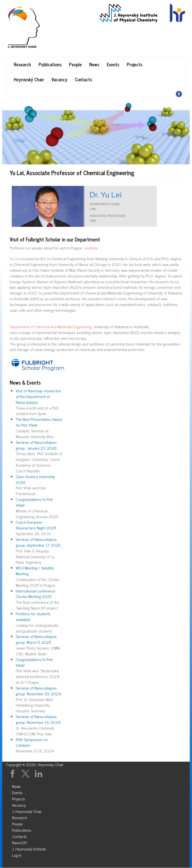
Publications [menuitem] (22, 829)
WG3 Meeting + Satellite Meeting (35, 571)
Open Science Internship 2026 (35, 479)
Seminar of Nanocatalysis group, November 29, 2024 (38, 691)
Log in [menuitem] (17, 854)
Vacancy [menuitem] (19, 804)
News (94, 64)
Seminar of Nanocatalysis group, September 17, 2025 (38, 542)
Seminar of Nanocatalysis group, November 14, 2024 (38, 719)
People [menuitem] (17, 823)
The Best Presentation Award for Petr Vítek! (39, 422)
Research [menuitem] (19, 817)
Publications (50, 64)
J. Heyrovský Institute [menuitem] (29, 848)
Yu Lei (14, 258)
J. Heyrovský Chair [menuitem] (27, 811)
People (75, 64)
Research (22, 64)
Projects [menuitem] (18, 798)
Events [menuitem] (17, 792)
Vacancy (59, 79)
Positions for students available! (33, 616)
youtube (91, 248)
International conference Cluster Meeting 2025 (35, 594)
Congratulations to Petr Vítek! (34, 502)
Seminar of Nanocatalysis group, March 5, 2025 (36, 639)
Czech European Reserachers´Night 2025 (36, 525)
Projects (134, 64)
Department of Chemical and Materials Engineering (51, 327)
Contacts (83, 79)
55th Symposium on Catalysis (32, 742)
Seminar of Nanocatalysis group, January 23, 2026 (36, 445)
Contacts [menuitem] (19, 836)
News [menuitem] (16, 786)
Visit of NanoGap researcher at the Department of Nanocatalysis (38, 396)
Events (113, 64)
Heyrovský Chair (29, 79)
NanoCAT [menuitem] (19, 842)
